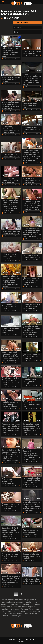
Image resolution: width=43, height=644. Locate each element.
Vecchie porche (16, 639)
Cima (16, 32)
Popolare (17, 27)
